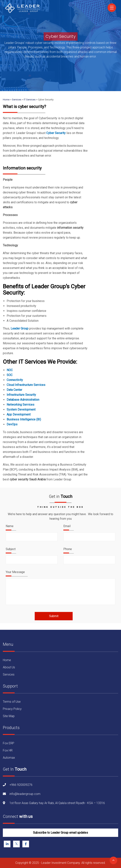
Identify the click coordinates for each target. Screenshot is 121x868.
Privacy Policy (12, 709)
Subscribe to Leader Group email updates (60, 833)
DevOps (12, 424)
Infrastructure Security (21, 395)
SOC (10, 375)
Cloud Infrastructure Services (26, 385)
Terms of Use (12, 702)
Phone (68, 549)
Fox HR (8, 750)
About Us (9, 667)
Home (7, 660)
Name (10, 526)
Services (9, 674)
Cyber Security (56, 133)
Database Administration (23, 400)
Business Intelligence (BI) (24, 419)
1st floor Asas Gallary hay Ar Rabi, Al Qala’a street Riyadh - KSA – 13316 (57, 803)
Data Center (14, 390)
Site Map (9, 716)
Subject (11, 549)
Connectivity (15, 380)
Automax (9, 758)
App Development (19, 414)
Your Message (15, 572)
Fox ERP (9, 743)
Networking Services (20, 405)
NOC (10, 370)
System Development (21, 410)
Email (67, 526)
